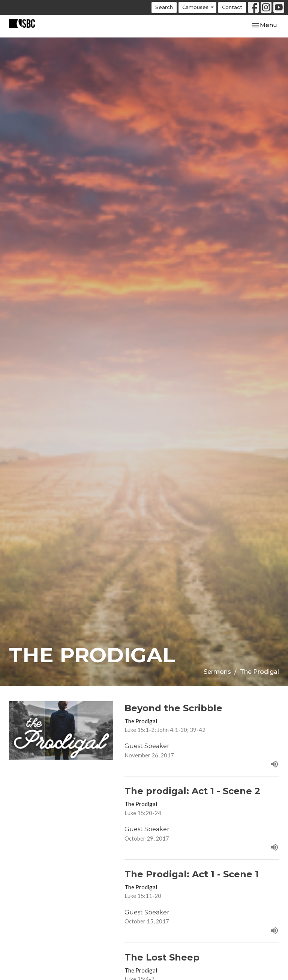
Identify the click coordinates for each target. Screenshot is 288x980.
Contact (232, 7)
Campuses (198, 7)
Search (164, 7)
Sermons (217, 672)
